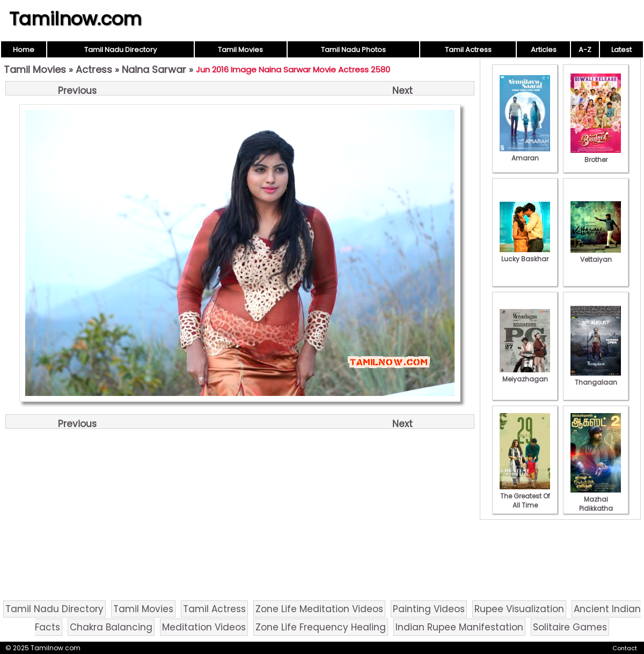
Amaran (525, 153)
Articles (544, 50)
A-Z (585, 50)
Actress (94, 69)
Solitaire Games (570, 627)
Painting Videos (429, 609)
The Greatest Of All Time (525, 496)
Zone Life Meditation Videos (319, 609)
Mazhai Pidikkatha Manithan (596, 504)
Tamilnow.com (75, 19)
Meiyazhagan (525, 374)
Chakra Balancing (111, 627)
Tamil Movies (240, 50)
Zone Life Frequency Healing (321, 627)
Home (24, 50)
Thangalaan (596, 378)
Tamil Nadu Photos (353, 50)
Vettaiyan (596, 255)
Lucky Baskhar (525, 254)
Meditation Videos (204, 627)
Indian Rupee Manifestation (459, 627)
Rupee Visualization (519, 609)
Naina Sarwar (154, 69)
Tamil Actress (468, 50)
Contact (625, 648)
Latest (621, 50)
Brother (596, 155)
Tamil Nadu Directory (120, 50)
